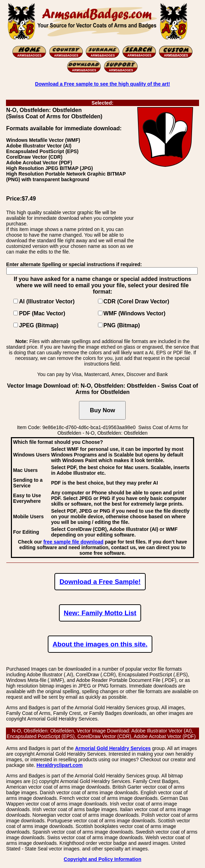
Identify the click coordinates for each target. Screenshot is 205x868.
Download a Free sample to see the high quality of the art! (102, 84)
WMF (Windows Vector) (135, 313)
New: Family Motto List (100, 613)
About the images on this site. (100, 644)
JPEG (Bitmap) (39, 325)
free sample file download (73, 542)
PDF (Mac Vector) (42, 313)
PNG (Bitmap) (122, 325)
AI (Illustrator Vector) (47, 301)
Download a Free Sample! (100, 582)
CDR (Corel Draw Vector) (137, 301)
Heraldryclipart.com (60, 765)
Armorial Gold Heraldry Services (113, 748)
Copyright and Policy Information (103, 859)
